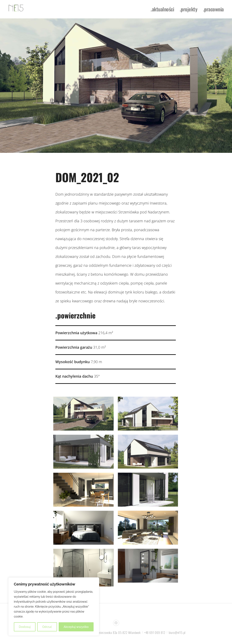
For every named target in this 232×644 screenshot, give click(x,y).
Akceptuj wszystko (76, 627)
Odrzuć (47, 627)
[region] (54, 607)
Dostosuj (25, 627)
